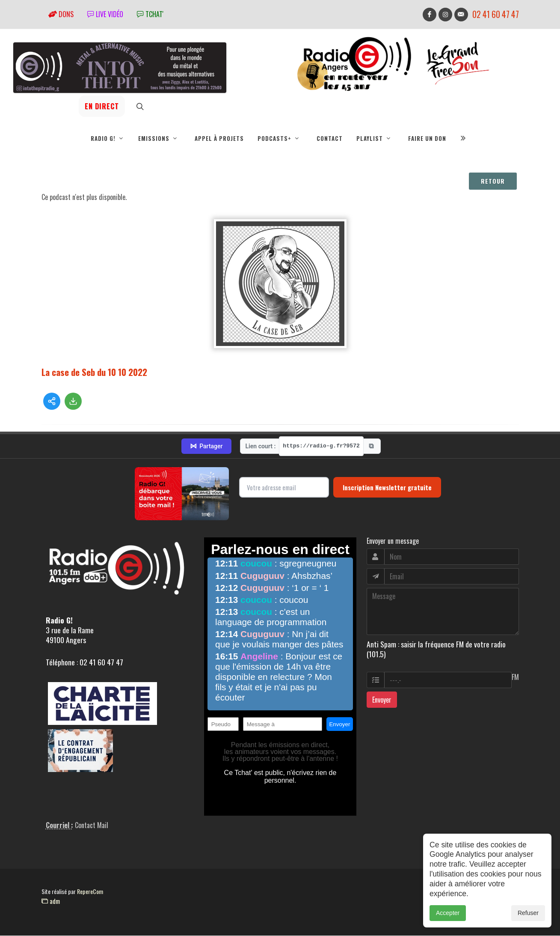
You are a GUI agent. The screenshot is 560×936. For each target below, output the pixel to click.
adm (51, 901)
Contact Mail (92, 826)
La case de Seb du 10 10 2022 (94, 372)
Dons (61, 14)
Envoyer (382, 700)
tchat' (150, 14)
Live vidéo (105, 14)
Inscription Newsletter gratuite (387, 488)
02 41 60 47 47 (496, 14)
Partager (206, 447)
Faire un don (427, 138)
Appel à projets (219, 138)
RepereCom (90, 892)
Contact (330, 138)
